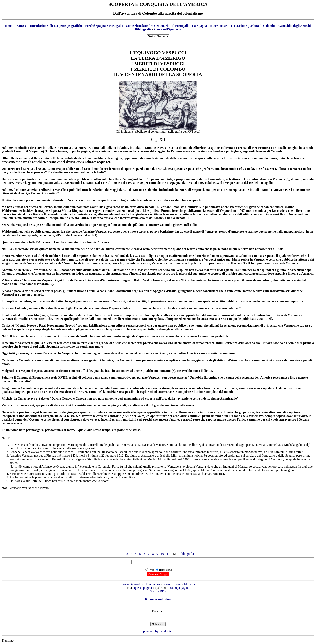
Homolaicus (152, 584)
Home (8, 26)
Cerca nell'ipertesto (168, 29)
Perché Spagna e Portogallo (104, 26)
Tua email (158, 611)
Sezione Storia (172, 584)
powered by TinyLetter (158, 631)
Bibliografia (143, 29)
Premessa (21, 26)
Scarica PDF (158, 591)
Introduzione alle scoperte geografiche (56, 26)
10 (162, 554)
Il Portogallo (181, 26)
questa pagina (143, 588)
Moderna (190, 584)
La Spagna (199, 26)
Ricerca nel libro (158, 599)
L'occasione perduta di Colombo (253, 26)
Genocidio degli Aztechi (295, 26)
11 (168, 554)
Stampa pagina (180, 588)
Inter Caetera (219, 26)
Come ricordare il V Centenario (148, 26)
